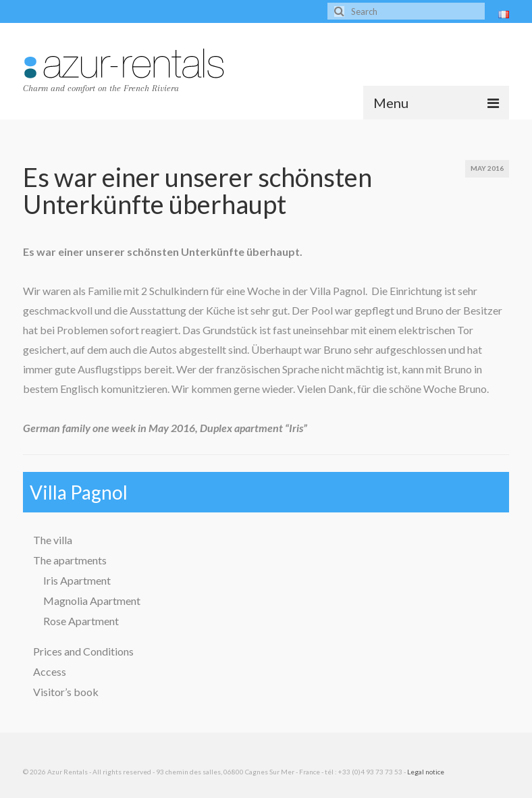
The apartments (70, 560)
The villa (53, 540)
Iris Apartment (77, 580)
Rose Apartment (81, 621)
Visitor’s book (66, 692)
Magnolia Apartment (92, 601)
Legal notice (426, 772)
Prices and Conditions (83, 651)
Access (50, 671)
